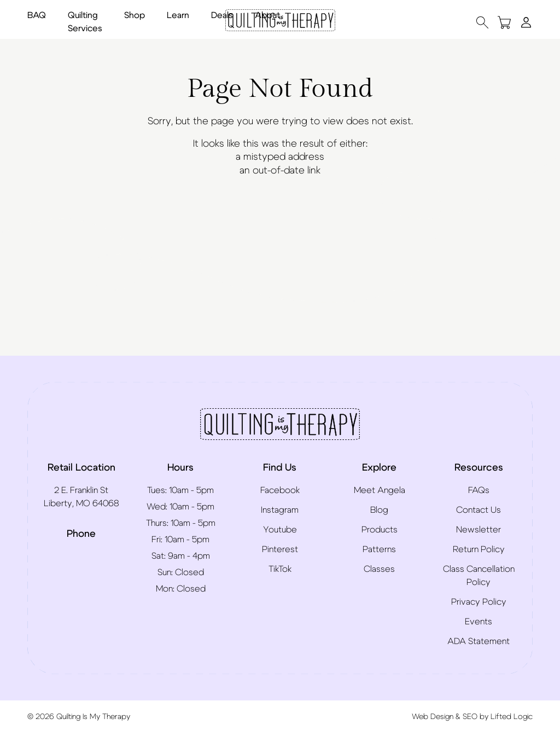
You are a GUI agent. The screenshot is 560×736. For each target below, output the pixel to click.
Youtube (280, 530)
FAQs (479, 490)
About (267, 15)
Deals (222, 15)
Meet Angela (380, 490)
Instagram (280, 510)
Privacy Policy (479, 602)
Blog (379, 510)
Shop (135, 15)
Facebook (280, 490)
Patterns (379, 549)
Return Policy (479, 549)
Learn (178, 15)
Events (479, 622)
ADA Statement (479, 641)
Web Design (433, 717)
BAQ (37, 15)
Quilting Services (85, 22)
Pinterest (280, 549)
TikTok (280, 569)
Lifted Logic (512, 717)
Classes (379, 569)
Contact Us (479, 510)
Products (380, 530)
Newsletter (479, 530)
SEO (470, 717)
